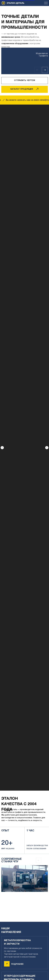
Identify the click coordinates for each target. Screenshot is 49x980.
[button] (25, 81)
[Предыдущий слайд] (2, 376)
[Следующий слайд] (47, 376)
